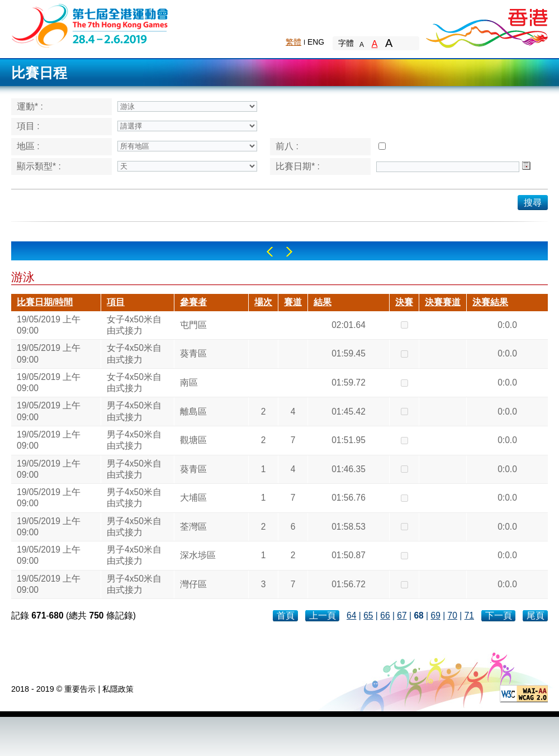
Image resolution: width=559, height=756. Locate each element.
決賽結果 (490, 302)
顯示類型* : (39, 166)
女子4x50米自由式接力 (134, 325)
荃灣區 (193, 527)
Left (270, 252)
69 (435, 615)
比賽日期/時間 (45, 302)
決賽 (404, 302)
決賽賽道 (443, 302)
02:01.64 (349, 325)
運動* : (30, 106)
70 (453, 615)
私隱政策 (118, 689)
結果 (323, 302)
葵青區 (193, 353)
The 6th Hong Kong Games (90, 25)
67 (402, 615)
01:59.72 (349, 382)
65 (368, 615)
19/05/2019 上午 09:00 (49, 325)
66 (385, 615)
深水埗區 (198, 555)
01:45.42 (349, 412)
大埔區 (193, 498)
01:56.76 (349, 498)
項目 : (28, 126)
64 (351, 615)
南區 (189, 382)
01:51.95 (349, 440)
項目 (116, 302)
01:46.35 (349, 469)
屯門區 (193, 325)
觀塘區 (193, 440)
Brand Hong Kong (486, 25)
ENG (316, 42)
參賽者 (193, 302)
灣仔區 (193, 584)
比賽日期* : (298, 166)
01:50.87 (349, 555)
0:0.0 (507, 325)
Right (289, 252)
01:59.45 (349, 353)
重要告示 (80, 689)
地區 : (28, 146)
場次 (263, 302)
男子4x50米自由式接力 (134, 411)
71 (469, 615)
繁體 (293, 42)
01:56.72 (349, 584)
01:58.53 (349, 527)
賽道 (293, 302)
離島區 (193, 412)
